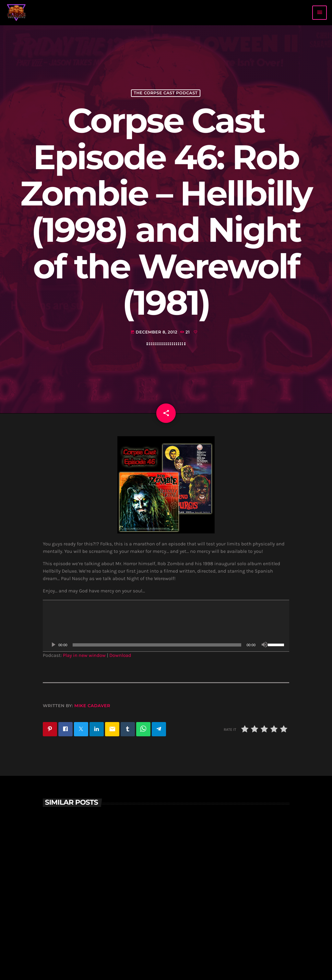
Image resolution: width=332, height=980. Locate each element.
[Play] (53, 645)
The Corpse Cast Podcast (166, 93)
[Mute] (265, 645)
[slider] (157, 645)
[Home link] (17, 13)
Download (120, 655)
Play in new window (84, 655)
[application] (166, 626)
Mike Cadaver (92, 706)
